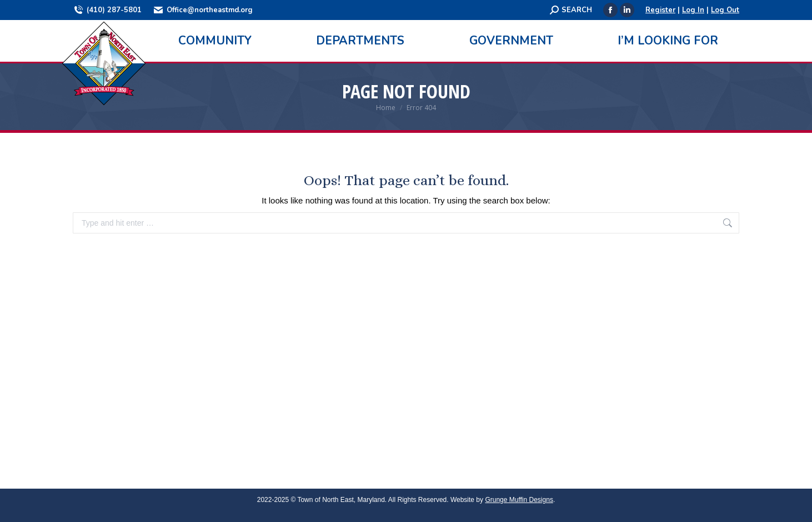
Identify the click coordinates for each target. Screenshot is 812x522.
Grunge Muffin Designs (519, 500)
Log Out (725, 10)
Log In (693, 10)
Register (660, 10)
